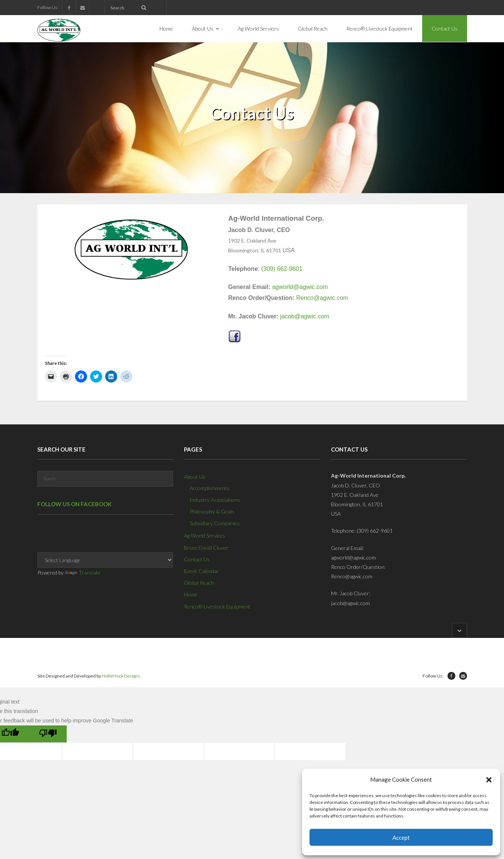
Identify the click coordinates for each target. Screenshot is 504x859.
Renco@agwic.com (322, 298)
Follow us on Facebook (74, 504)
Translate (83, 572)
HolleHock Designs (121, 676)
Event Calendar (201, 571)
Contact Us (197, 559)
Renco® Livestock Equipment (217, 606)
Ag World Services (205, 536)
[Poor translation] (48, 734)
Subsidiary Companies (215, 523)
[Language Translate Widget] (105, 560)
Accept (401, 837)
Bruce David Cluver (206, 548)
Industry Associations (215, 500)
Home (191, 594)
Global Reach (199, 583)
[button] (489, 780)
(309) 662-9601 (282, 269)
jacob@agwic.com (305, 316)
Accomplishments (210, 488)
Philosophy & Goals (212, 511)
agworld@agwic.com (300, 287)
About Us (195, 477)
